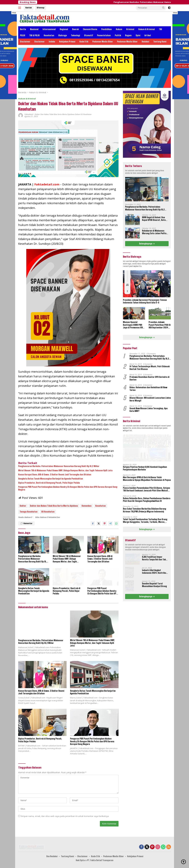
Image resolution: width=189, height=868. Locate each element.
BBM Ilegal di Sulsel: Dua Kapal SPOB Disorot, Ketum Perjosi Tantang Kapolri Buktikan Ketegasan (155, 219)
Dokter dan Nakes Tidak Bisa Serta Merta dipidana (54, 506)
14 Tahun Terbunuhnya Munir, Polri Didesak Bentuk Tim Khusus (150, 368)
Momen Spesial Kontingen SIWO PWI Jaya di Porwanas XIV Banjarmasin (133, 325)
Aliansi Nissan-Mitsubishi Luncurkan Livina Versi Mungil (150, 399)
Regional (64, 29)
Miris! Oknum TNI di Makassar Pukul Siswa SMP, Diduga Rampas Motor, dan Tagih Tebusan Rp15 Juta (65, 470)
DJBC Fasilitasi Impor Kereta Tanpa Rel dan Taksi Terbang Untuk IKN (155, 558)
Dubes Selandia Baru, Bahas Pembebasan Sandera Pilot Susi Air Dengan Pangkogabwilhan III (147, 500)
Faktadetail (29, 114)
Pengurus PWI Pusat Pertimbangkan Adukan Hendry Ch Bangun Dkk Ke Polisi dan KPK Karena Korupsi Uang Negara (68, 488)
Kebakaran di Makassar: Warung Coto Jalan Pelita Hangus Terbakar (154, 232)
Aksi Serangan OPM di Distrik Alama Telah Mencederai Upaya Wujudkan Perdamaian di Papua (147, 479)
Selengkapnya (147, 244)
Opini (138, 35)
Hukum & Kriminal (147, 29)
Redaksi (145, 42)
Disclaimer (25, 42)
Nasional (34, 29)
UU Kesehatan (48, 512)
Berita (23, 29)
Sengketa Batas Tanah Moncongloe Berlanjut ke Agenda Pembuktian (51, 479)
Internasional (49, 29)
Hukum (119, 29)
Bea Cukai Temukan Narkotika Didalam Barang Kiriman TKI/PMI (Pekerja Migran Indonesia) (145, 510)
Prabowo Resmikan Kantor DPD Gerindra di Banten (149, 378)
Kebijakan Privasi (67, 42)
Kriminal (130, 29)
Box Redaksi (52, 856)
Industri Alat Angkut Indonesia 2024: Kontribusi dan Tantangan (155, 572)
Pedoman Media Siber (103, 42)
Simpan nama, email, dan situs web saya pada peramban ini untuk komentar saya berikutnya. (65, 816)
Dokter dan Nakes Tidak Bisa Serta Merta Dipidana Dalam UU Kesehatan (63, 114)
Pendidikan (107, 29)
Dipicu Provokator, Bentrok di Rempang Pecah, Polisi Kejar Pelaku (49, 483)
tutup (14, 13)
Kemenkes (87, 506)
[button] (163, 8)
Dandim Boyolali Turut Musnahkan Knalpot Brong (154, 585)
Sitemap (40, 8)
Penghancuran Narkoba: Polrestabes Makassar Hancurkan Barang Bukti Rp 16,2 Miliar (59, 466)
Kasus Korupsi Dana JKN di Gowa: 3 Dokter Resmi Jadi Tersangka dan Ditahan (55, 475)
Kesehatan (49, 35)
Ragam (128, 35)
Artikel (148, 35)
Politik (118, 35)
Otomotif (89, 35)
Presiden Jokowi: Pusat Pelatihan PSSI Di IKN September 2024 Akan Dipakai (160, 325)
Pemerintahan (104, 35)
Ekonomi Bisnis (90, 29)
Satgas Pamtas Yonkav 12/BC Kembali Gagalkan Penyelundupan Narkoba (145, 468)
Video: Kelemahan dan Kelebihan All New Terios (148, 389)
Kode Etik (84, 42)
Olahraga (63, 35)
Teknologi (75, 35)
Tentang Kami (160, 42)
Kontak (29, 8)
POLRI (23, 35)
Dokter (23, 506)
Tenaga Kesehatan (29, 512)
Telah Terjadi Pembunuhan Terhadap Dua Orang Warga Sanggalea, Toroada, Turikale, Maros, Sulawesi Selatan (145, 521)
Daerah (75, 29)
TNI (160, 29)
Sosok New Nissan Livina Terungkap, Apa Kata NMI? (149, 410)
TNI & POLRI (34, 35)
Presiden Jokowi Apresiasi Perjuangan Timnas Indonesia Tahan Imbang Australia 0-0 (145, 301)
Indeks (52, 42)
